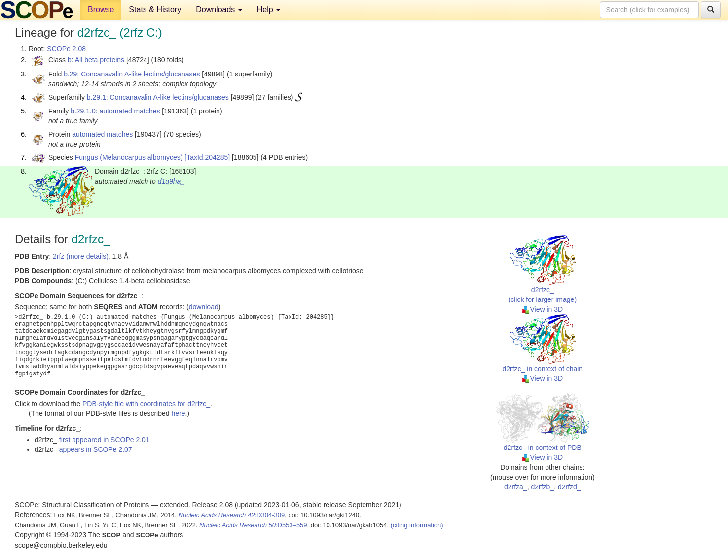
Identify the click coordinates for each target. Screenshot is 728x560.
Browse (101, 10)
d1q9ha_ (171, 181)
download (204, 307)
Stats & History (155, 10)
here (178, 413)
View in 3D (542, 309)
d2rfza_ (516, 487)
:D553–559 (253, 525)
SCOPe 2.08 (66, 49)
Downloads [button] (219, 10)
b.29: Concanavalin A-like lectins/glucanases (132, 74)
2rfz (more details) (81, 256)
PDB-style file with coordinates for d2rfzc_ (146, 404)
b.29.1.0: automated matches (115, 111)
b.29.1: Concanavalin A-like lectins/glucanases (158, 97)
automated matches (102, 134)
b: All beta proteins (96, 60)
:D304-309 (232, 515)
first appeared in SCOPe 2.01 (104, 440)
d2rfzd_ (569, 487)
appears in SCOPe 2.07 (96, 449)
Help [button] (269, 10)
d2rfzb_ (542, 487)
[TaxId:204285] (207, 157)
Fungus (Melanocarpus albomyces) (129, 157)
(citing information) (417, 525)
